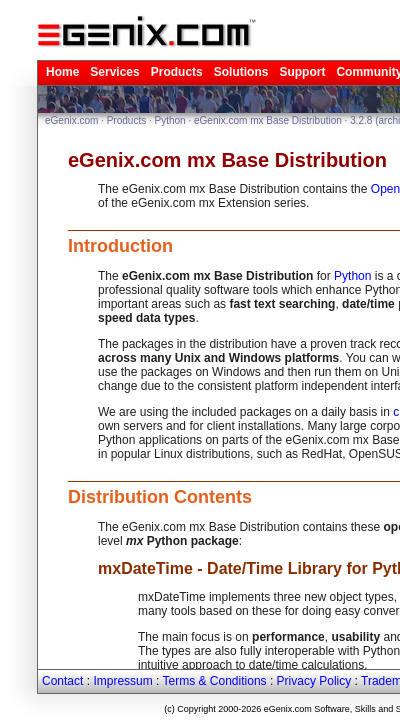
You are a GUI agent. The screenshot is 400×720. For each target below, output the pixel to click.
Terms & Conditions (215, 681)
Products (177, 72)
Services (114, 72)
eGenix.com (71, 120)
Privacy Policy (314, 681)
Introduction (120, 246)
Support (302, 72)
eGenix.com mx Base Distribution (268, 120)
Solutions (241, 72)
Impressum (122, 681)
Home (62, 72)
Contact (62, 681)
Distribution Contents (160, 497)
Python (170, 120)
